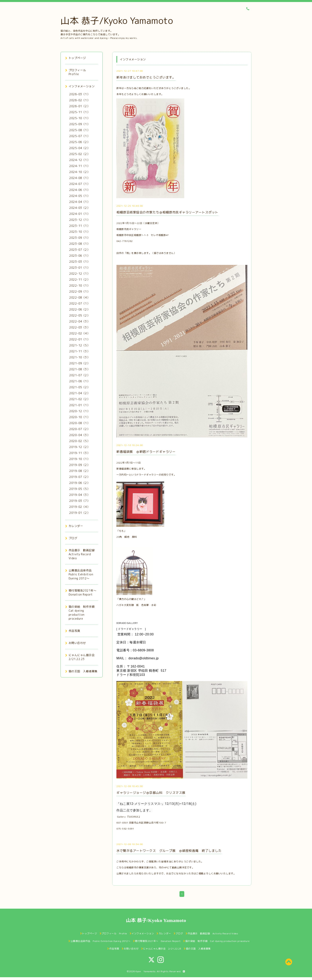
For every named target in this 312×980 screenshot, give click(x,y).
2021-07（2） (79, 375)
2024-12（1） (79, 160)
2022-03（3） (79, 327)
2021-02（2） (79, 399)
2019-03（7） (79, 501)
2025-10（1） (79, 118)
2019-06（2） (79, 483)
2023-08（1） (79, 244)
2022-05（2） (79, 315)
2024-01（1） (79, 214)
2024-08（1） (79, 178)
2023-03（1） (79, 262)
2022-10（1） (79, 286)
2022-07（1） (79, 303)
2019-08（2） (79, 471)
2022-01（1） (79, 339)
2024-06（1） (79, 190)
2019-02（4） (79, 507)
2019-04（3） (79, 495)
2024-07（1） (79, 184)
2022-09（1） (79, 291)
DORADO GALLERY (127, 623)
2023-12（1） (79, 220)
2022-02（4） (79, 333)
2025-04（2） (79, 148)
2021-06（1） (79, 381)
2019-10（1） (79, 459)
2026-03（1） (79, 94)
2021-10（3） (79, 357)
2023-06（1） (79, 256)
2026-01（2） (79, 106)
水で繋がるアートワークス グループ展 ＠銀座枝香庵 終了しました (169, 851)
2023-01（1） (79, 268)
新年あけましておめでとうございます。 (146, 77)
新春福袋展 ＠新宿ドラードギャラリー (146, 452)
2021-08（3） (79, 369)
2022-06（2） (79, 309)
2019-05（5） (79, 489)
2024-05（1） (79, 196)
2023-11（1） (79, 226)
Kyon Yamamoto (145, 971)
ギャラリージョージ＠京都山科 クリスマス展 (151, 793)
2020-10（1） (79, 417)
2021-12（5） (79, 345)
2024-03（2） (79, 208)
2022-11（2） (79, 280)
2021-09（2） (79, 363)
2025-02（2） (79, 154)
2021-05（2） (79, 387)
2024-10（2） (79, 172)
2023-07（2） (79, 250)
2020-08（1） (79, 423)
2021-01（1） (79, 405)
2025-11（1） (79, 112)
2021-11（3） (79, 351)
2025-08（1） (79, 130)
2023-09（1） (79, 238)
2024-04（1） (79, 202)
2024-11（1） (79, 166)
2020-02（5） (79, 441)
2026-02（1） (79, 100)
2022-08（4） (79, 297)
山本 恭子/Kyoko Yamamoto (117, 21)
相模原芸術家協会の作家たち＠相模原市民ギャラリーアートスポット (167, 212)
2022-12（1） (79, 274)
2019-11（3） (79, 453)
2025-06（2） (79, 142)
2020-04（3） (79, 435)
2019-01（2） (79, 513)
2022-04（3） (79, 321)
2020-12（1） (79, 411)
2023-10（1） (79, 232)
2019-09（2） (79, 465)
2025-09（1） (79, 124)
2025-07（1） (79, 136)
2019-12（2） (79, 447)
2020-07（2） (79, 429)
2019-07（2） (79, 477)
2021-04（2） (79, 393)
